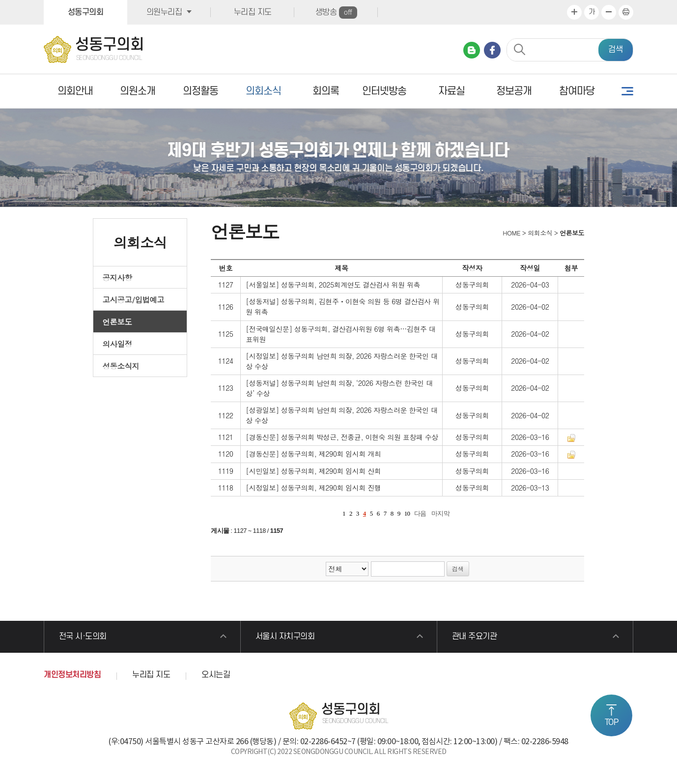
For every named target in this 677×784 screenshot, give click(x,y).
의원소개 (138, 91)
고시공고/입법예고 (134, 299)
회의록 (326, 91)
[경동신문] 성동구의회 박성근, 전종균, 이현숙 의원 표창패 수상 (342, 437)
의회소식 (263, 91)
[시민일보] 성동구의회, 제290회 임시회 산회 (313, 471)
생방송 (336, 13)
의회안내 (75, 91)
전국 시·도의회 (83, 637)
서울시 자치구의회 (285, 637)
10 (407, 513)
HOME (511, 233)
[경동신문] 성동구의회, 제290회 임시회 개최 (313, 454)
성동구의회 (86, 12)
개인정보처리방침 (72, 675)
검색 (616, 50)
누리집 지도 (253, 12)
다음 (420, 513)
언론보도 (117, 321)
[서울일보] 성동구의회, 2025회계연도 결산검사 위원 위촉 (333, 285)
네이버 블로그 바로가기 (472, 50)
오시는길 (216, 675)
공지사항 (117, 277)
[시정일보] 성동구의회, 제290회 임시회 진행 (313, 488)
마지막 (441, 513)
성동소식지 (121, 366)
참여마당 (577, 91)
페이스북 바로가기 (492, 50)
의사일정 (117, 344)
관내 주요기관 (475, 637)
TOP (612, 723)
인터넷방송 (384, 91)
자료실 (451, 91)
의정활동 (200, 91)
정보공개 (514, 91)
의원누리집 (164, 12)
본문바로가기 (0, 0)
